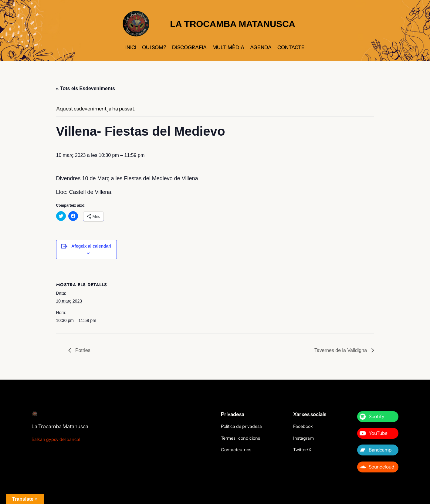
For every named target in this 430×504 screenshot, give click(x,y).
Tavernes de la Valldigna (341, 350)
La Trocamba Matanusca (60, 426)
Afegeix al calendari (91, 246)
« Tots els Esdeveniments (86, 88)
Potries (82, 350)
